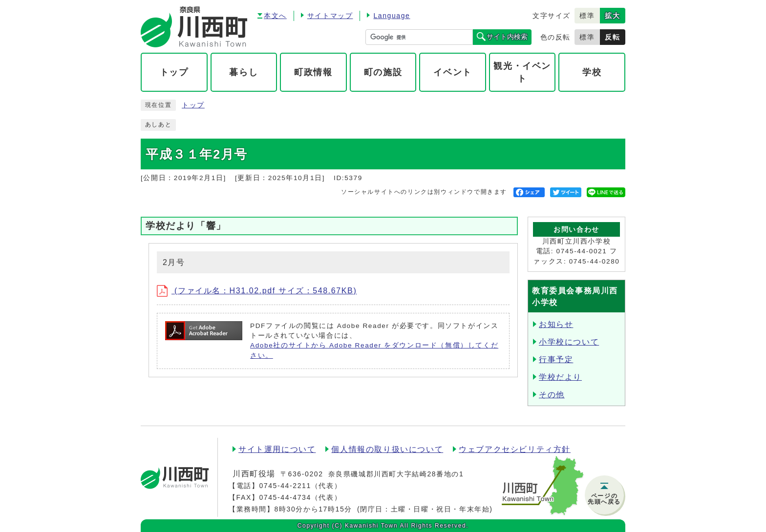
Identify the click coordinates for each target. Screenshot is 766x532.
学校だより (560, 377)
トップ (193, 105)
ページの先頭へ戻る (604, 499)
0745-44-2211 (285, 486)
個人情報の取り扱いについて (387, 449)
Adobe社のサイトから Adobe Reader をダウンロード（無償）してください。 (374, 350)
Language (392, 16)
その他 (552, 395)
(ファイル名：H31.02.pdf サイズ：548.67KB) (257, 291)
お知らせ (556, 324)
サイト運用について (277, 449)
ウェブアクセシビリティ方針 (515, 449)
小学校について (569, 342)
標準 (587, 16)
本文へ (275, 16)
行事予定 (556, 359)
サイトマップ (330, 16)
